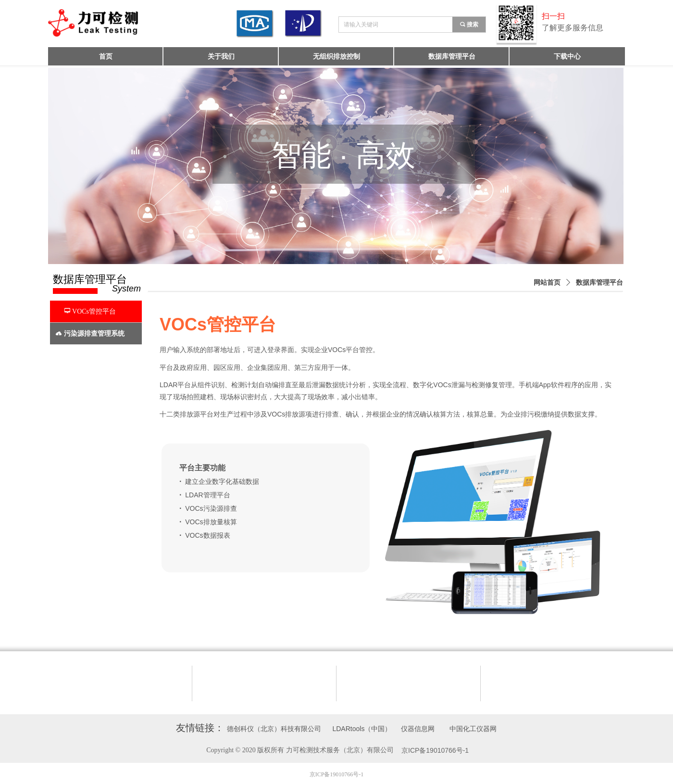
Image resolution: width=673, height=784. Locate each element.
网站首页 (547, 283)
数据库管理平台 (599, 283)
